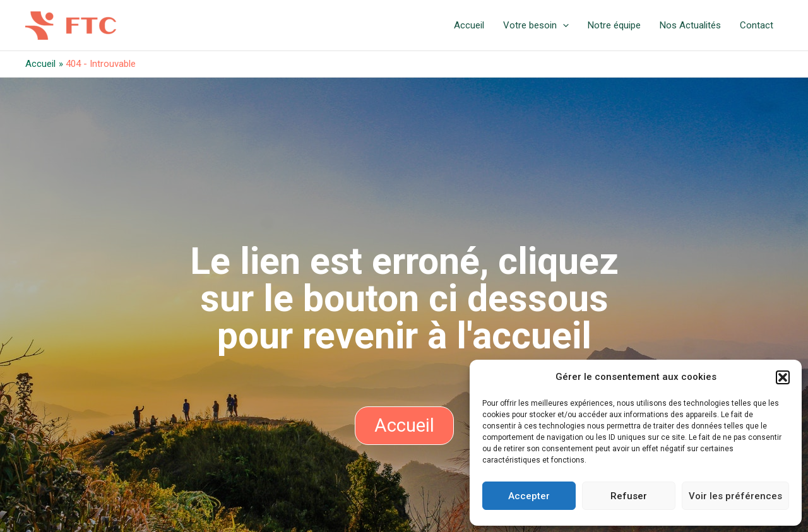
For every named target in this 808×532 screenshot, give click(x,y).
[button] (783, 377)
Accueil (469, 25)
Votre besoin (536, 25)
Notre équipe (614, 25)
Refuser (629, 496)
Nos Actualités (690, 25)
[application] (563, 25)
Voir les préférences (735, 496)
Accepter (529, 496)
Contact (757, 25)
